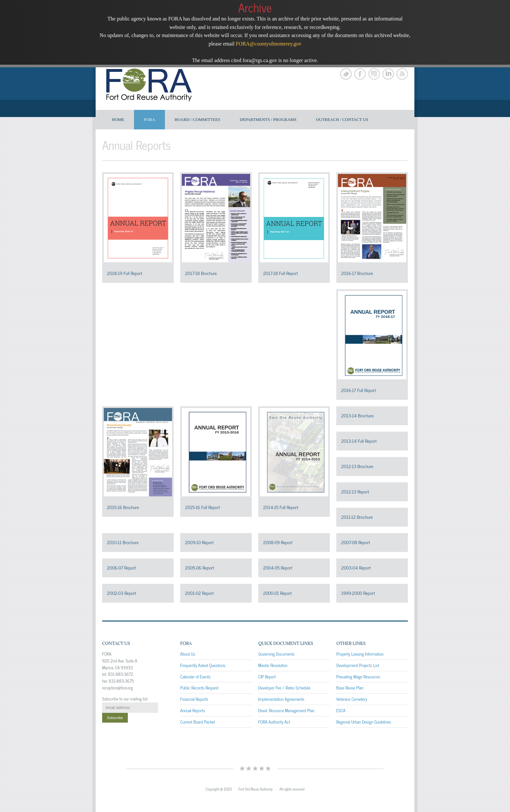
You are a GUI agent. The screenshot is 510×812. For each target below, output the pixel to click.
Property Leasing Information (360, 654)
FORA (149, 119)
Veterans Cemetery (352, 699)
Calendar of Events (195, 677)
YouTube (402, 74)
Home (118, 119)
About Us (188, 654)
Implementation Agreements (281, 699)
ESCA (341, 710)
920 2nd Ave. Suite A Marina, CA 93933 (120, 664)
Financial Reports (194, 699)
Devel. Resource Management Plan (286, 710)
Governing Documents (276, 654)
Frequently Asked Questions (203, 665)
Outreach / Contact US (342, 119)
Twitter (346, 74)
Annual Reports (193, 710)
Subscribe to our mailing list (125, 699)
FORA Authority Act (274, 722)
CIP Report (267, 677)
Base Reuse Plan (350, 688)
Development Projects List (358, 665)
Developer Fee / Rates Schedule (284, 688)
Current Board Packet (198, 722)
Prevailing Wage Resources (358, 677)
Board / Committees (197, 119)
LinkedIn (388, 74)
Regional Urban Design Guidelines (364, 722)
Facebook (360, 74)
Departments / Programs (268, 119)
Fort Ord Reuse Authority (256, 789)
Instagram (374, 74)
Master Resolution (273, 665)
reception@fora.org (118, 688)
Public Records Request (199, 688)
